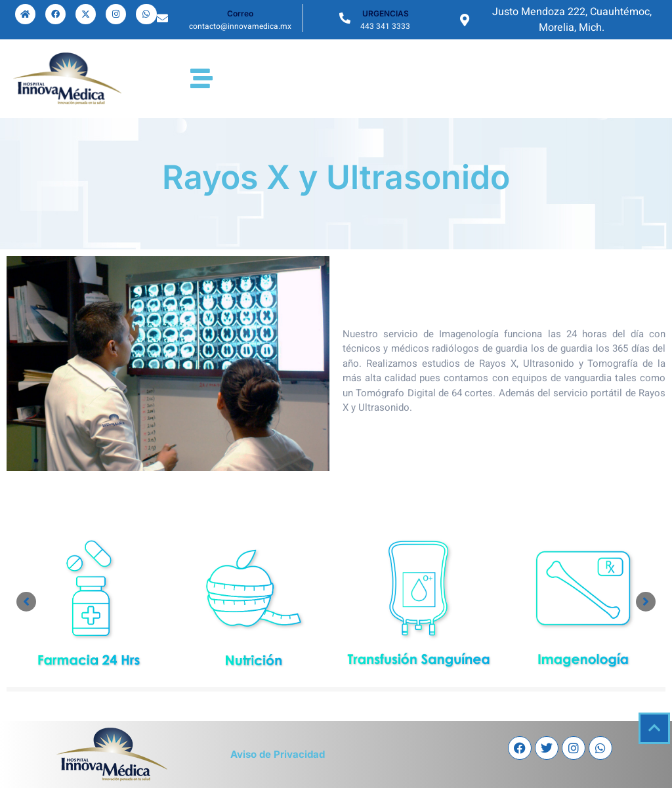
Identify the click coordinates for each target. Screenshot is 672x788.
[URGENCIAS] (345, 18)
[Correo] (162, 18)
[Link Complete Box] (89, 603)
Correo (240, 13)
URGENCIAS (386, 13)
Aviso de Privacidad (278, 754)
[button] (26, 602)
